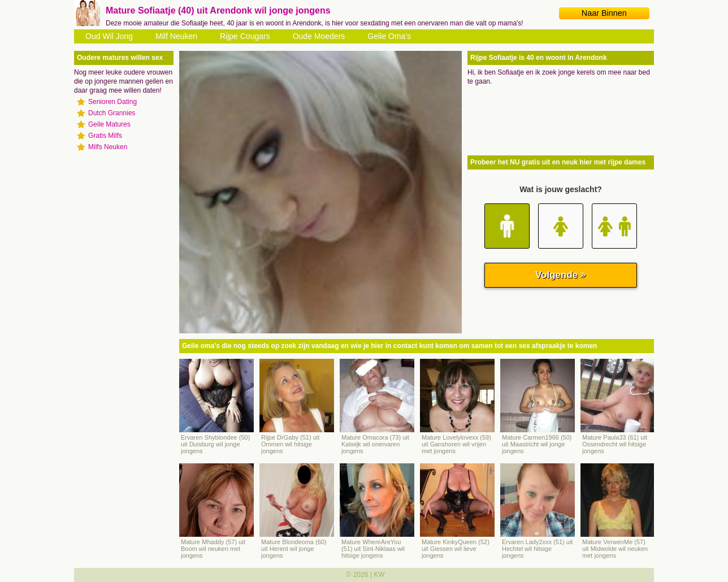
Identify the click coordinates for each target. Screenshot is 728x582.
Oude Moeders (319, 36)
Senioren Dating (112, 102)
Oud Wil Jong (109, 36)
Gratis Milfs (105, 136)
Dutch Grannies (112, 113)
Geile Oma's (389, 36)
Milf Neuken (176, 36)
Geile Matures (109, 124)
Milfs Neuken (108, 147)
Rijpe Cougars (245, 36)
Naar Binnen (604, 13)
